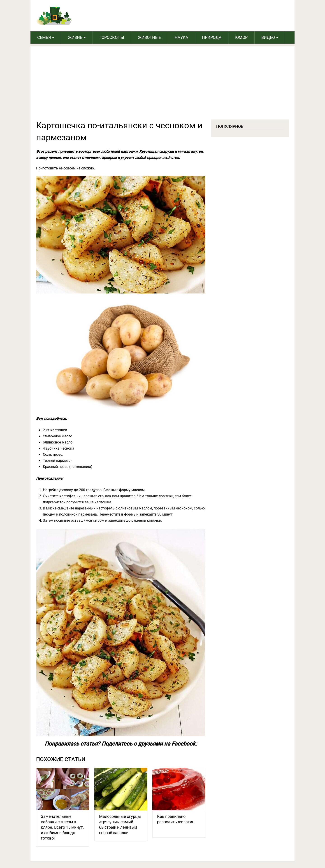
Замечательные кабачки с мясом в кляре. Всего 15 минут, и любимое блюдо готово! (62, 827)
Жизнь (75, 37)
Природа (212, 37)
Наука (181, 37)
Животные (149, 37)
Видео (268, 37)
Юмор (241, 37)
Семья (44, 37)
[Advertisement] (162, 86)
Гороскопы (112, 37)
